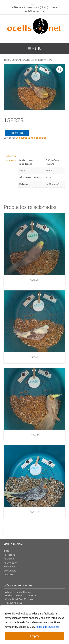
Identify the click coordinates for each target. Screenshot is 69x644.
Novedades (10, 566)
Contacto (9, 574)
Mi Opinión (9, 559)
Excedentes (10, 571)
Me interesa (17, 133)
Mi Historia (9, 555)
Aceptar (34, 636)
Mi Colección (10, 563)
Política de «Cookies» (48, 627)
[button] (60, 69)
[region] (34, 625)
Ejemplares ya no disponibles (28, 60)
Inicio (7, 60)
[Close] (65, 608)
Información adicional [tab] (10, 158)
